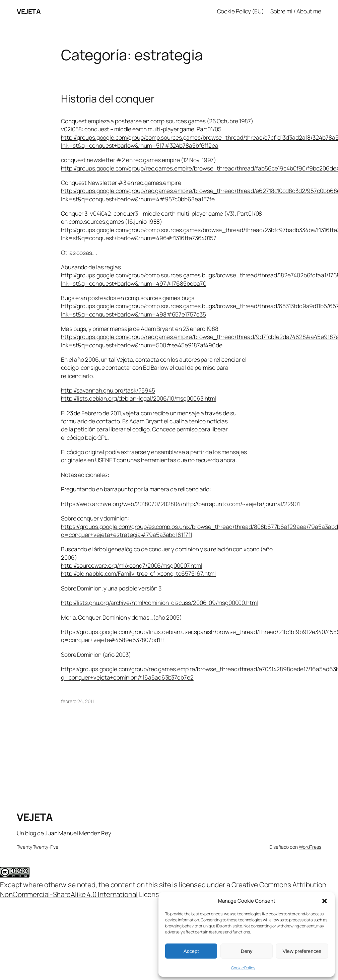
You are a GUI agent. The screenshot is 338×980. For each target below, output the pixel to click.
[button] (325, 901)
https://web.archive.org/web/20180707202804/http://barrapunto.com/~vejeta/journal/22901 (180, 504)
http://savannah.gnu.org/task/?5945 (108, 390)
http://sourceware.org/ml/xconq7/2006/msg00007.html (132, 566)
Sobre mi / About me (296, 11)
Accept (191, 951)
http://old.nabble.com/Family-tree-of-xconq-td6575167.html (138, 574)
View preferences (302, 951)
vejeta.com (137, 413)
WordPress (310, 847)
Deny (246, 951)
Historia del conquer (108, 99)
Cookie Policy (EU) (241, 11)
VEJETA (29, 11)
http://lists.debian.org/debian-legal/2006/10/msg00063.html (139, 398)
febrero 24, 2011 (77, 701)
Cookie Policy (243, 968)
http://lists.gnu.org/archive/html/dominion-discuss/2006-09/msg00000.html (159, 603)
